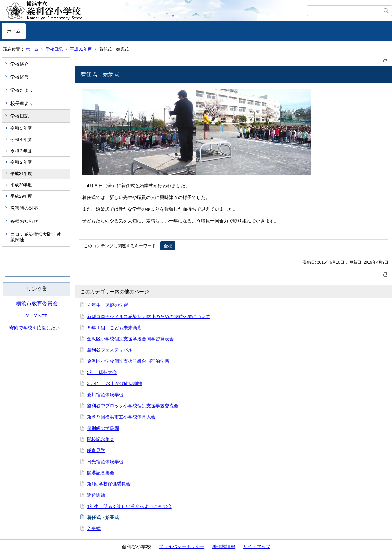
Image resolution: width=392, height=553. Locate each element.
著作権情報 (224, 546)
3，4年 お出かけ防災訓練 (115, 383)
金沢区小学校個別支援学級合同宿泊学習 (128, 361)
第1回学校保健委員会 (109, 484)
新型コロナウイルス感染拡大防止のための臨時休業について (149, 317)
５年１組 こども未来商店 (114, 328)
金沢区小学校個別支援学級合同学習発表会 (130, 339)
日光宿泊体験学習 (105, 462)
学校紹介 (20, 64)
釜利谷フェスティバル (110, 350)
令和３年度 (21, 151)
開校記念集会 (101, 439)
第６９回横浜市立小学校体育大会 (121, 417)
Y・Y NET (37, 316)
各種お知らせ (24, 221)
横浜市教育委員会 (37, 304)
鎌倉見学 (96, 450)
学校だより (22, 90)
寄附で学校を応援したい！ (37, 328)
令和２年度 (21, 162)
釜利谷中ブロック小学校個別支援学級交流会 (133, 406)
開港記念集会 (101, 473)
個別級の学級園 (103, 428)
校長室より (22, 103)
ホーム (14, 31)
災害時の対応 (24, 208)
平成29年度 (21, 196)
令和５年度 (21, 128)
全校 (168, 246)
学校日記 (54, 49)
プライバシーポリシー (182, 546)
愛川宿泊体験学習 (105, 395)
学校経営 (20, 77)
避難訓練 (96, 495)
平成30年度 (21, 185)
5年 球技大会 (102, 372)
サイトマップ (257, 546)
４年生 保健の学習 (107, 305)
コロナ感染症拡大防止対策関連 (36, 237)
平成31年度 (81, 49)
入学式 (94, 529)
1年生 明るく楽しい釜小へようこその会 (129, 506)
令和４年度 (21, 140)
